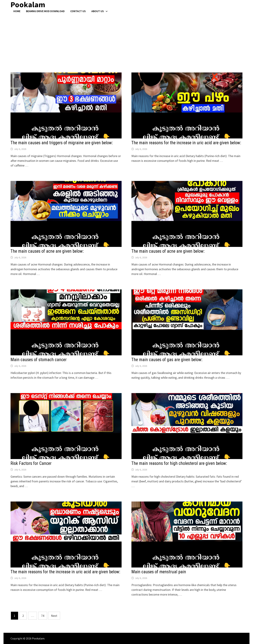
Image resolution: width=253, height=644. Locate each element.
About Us (98, 11)
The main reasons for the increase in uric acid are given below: (186, 143)
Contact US (78, 11)
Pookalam (38, 638)
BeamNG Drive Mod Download (45, 11)
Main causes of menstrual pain (159, 572)
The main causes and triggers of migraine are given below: (62, 143)
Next (54, 616)
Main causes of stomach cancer (39, 360)
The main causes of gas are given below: (167, 360)
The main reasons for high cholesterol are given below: (179, 463)
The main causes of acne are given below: (47, 251)
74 (43, 616)
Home (17, 11)
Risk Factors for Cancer (31, 463)
